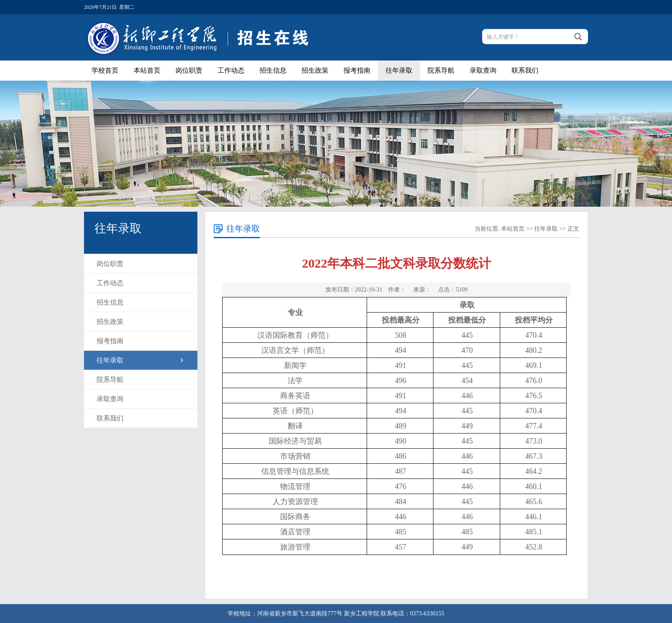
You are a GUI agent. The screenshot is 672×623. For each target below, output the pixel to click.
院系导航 (441, 70)
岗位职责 (189, 70)
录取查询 (483, 70)
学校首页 (105, 70)
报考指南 (357, 70)
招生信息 (273, 70)
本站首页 (147, 70)
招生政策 (315, 70)
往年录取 (399, 70)
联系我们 (525, 70)
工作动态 (231, 70)
